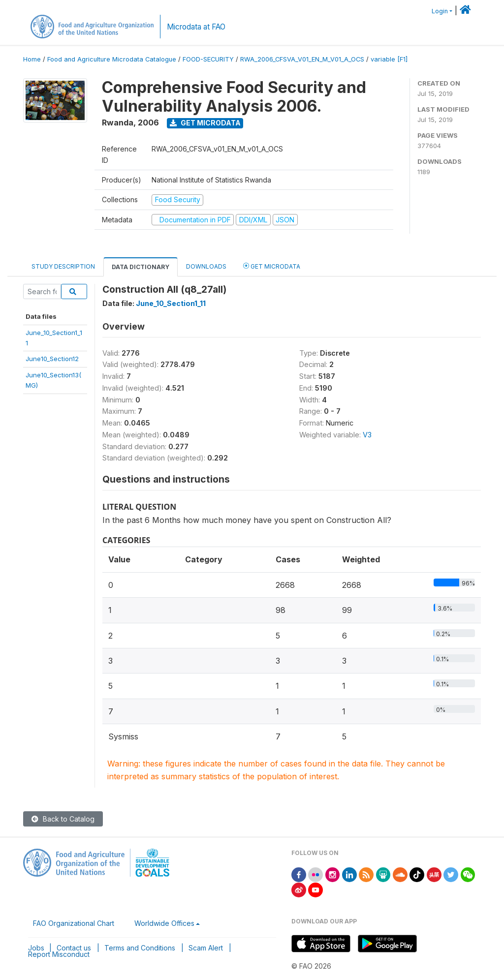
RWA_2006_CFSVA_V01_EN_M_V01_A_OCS (302, 59)
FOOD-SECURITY (208, 59)
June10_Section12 (52, 359)
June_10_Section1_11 (171, 303)
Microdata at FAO (196, 27)
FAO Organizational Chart (74, 923)
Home (32, 59)
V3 (367, 435)
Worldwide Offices (164, 923)
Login (440, 11)
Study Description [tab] (63, 266)
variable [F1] (389, 59)
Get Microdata (205, 123)
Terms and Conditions (140, 948)
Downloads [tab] (206, 266)
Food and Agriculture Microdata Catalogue (112, 59)
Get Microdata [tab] (272, 266)
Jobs (36, 948)
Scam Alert (206, 948)
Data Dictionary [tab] (141, 267)
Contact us (74, 948)
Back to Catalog (63, 819)
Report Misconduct (59, 954)
